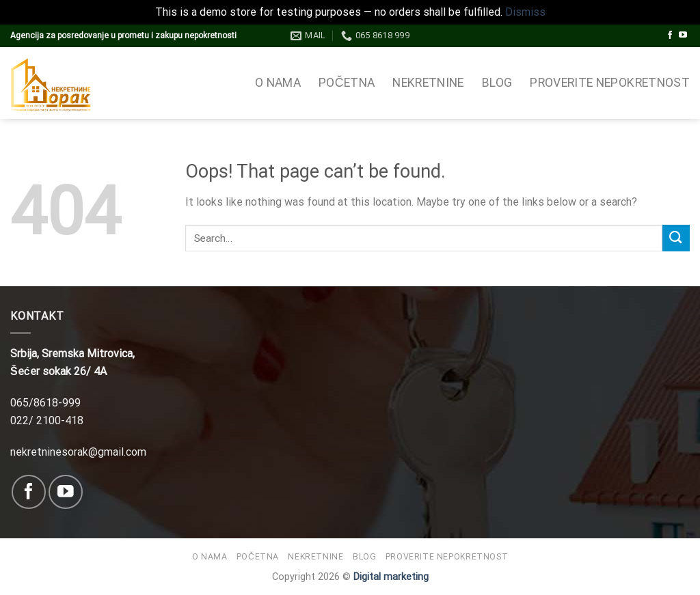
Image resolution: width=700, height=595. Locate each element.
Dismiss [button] (525, 12)
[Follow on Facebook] (670, 36)
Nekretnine (428, 83)
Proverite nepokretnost (610, 83)
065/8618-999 (45, 403)
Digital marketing (391, 577)
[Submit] (676, 238)
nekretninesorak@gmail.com (78, 452)
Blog (497, 83)
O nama (278, 83)
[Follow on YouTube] (683, 36)
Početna (347, 83)
